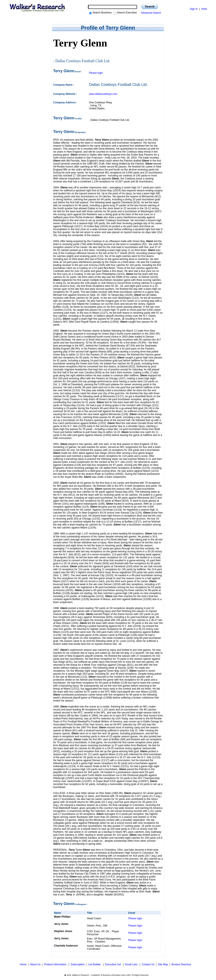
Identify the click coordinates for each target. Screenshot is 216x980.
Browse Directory (181, 964)
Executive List (113, 964)
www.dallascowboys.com (103, 94)
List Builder (95, 964)
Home (23, 964)
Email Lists (132, 964)
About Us (35, 964)
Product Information (55, 964)
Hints (204, 9)
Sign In (194, 9)
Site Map (163, 964)
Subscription (78, 964)
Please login (96, 73)
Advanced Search (150, 13)
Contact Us (148, 964)
